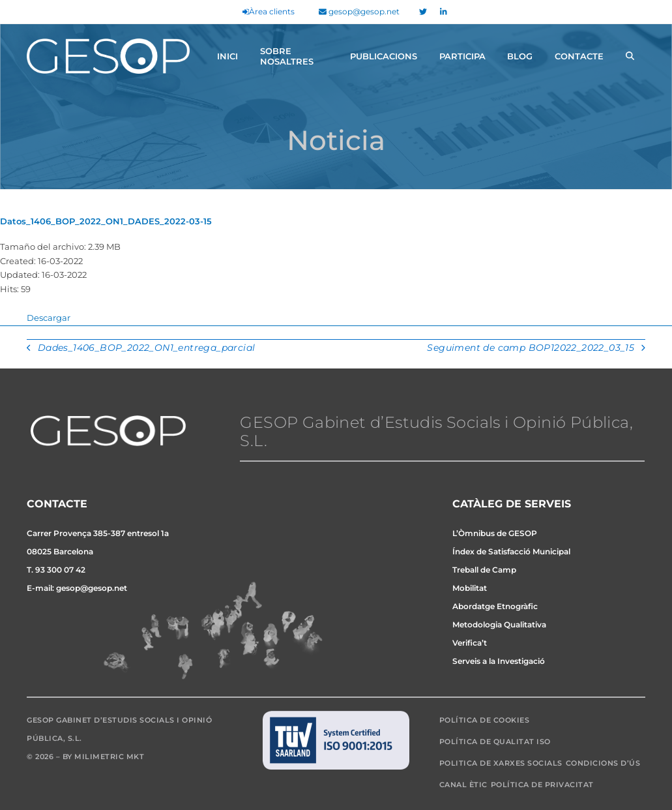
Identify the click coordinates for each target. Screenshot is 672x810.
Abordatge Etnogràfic (495, 606)
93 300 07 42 (60, 570)
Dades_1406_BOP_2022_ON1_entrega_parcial (141, 349)
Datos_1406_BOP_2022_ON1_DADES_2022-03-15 (106, 221)
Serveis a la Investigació (499, 661)
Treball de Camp (484, 570)
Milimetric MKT (109, 757)
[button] (630, 56)
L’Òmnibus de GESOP (495, 533)
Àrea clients (269, 11)
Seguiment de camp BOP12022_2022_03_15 (536, 349)
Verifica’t (470, 643)
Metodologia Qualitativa (499, 624)
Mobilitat (470, 588)
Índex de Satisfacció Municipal (511, 551)
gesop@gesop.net (359, 11)
